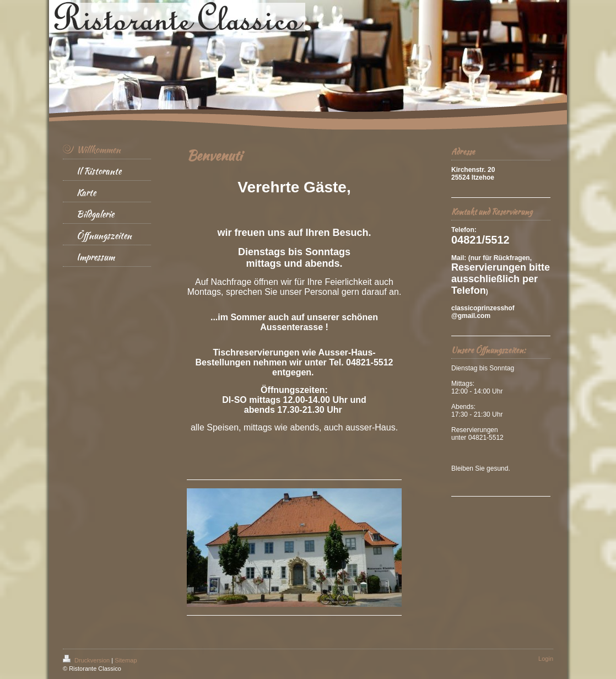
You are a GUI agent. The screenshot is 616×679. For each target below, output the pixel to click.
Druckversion (87, 660)
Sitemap (126, 660)
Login (546, 659)
